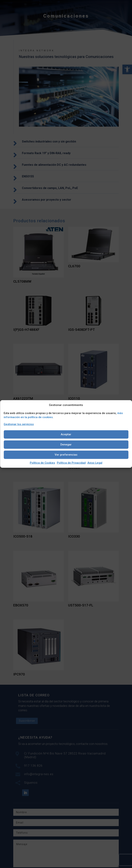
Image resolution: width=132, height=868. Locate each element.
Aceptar (66, 434)
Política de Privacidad (71, 463)
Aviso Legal (95, 463)
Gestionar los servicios (19, 424)
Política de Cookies (42, 463)
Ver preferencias (66, 455)
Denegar (66, 445)
